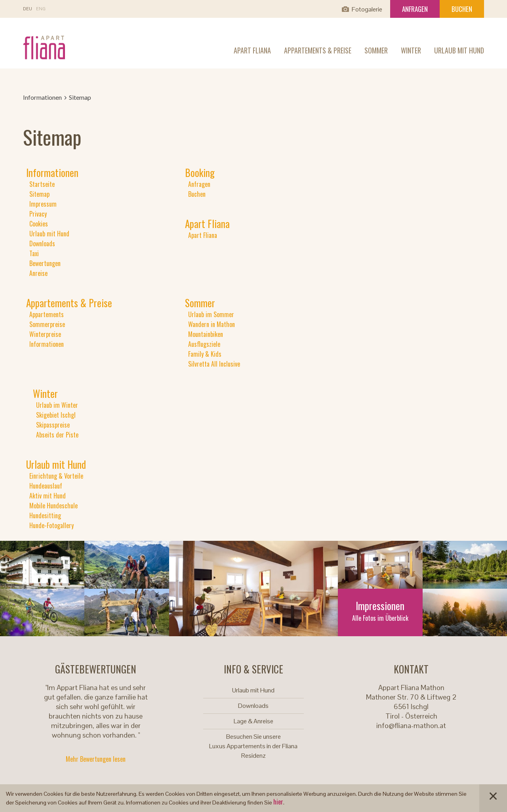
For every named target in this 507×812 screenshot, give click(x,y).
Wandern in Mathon (212, 324)
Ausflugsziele (204, 344)
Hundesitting (45, 515)
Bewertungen (45, 263)
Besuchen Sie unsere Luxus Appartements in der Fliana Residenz (253, 746)
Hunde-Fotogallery (51, 525)
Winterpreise (45, 334)
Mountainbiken (206, 334)
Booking (200, 172)
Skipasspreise (53, 425)
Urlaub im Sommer (211, 314)
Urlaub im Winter (57, 405)
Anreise (38, 273)
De (28, 9)
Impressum (43, 204)
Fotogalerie (367, 9)
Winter (411, 50)
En (41, 9)
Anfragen (415, 9)
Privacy (38, 214)
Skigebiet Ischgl (56, 415)
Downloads (42, 243)
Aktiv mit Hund (48, 496)
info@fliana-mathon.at (411, 725)
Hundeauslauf (46, 486)
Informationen (42, 97)
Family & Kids (205, 354)
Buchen (462, 9)
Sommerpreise (47, 324)
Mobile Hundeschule (53, 506)
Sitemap (39, 194)
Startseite (42, 184)
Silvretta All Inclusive (214, 364)
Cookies (39, 224)
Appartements (47, 314)
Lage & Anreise (253, 721)
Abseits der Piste (57, 435)
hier (278, 802)
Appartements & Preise (318, 50)
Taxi (34, 253)
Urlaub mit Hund (459, 50)
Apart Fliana (252, 50)
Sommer (376, 50)
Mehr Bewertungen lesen (96, 759)
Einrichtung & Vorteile (56, 476)
